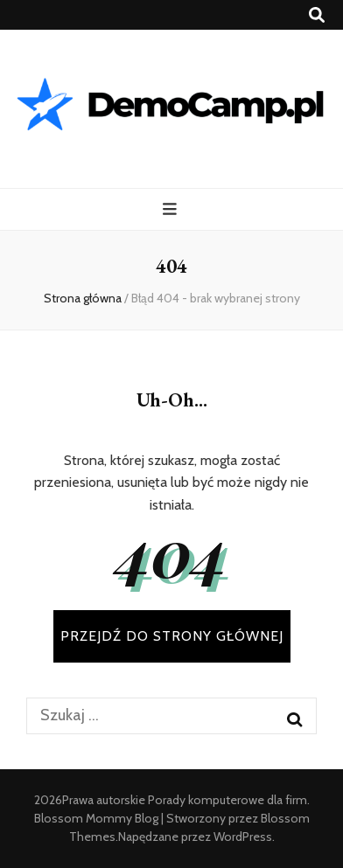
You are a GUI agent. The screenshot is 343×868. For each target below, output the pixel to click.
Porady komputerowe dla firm (227, 800)
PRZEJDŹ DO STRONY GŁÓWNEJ (172, 636)
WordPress (243, 837)
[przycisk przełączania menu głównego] (172, 209)
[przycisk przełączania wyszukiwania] (317, 15)
